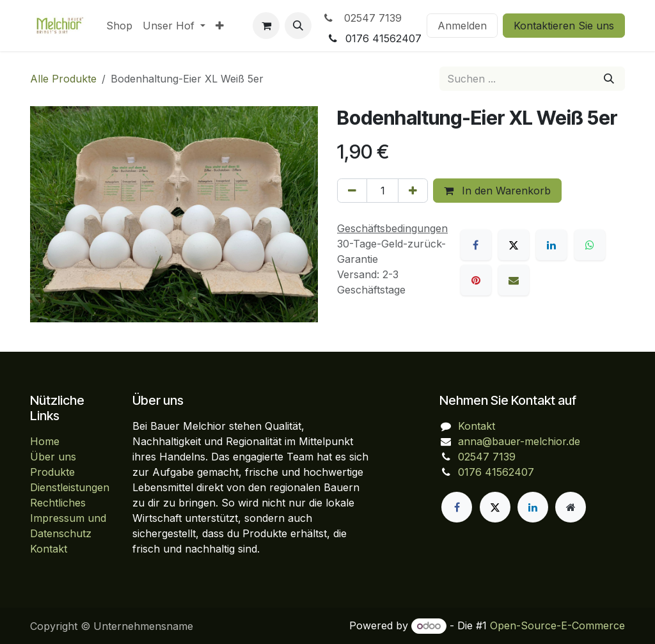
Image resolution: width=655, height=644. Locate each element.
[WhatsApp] (590, 245)
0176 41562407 (496, 472)
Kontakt (49, 549)
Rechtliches (58, 503)
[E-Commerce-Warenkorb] (266, 26)
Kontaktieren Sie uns (564, 26)
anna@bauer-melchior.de (519, 441)
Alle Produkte (63, 79)
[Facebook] (476, 245)
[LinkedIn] (551, 245)
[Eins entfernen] (352, 191)
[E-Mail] (514, 280)
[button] (298, 26)
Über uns (53, 457)
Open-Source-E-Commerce (557, 625)
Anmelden (462, 26)
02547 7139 (362, 18)
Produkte (52, 472)
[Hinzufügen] (413, 191)
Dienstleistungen (70, 487)
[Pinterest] (476, 280)
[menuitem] (119, 26)
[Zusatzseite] (571, 507)
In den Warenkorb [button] (497, 191)
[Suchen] (609, 79)
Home (45, 441)
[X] (514, 245)
